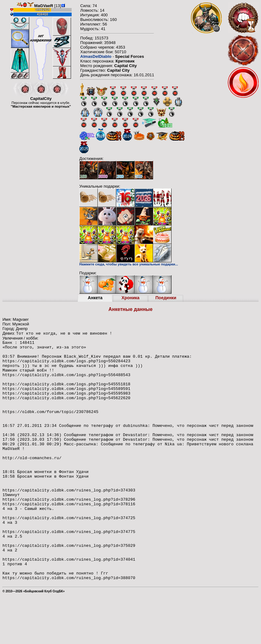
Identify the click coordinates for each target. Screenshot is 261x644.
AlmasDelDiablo (96, 56)
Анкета (95, 298)
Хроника (130, 298)
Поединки (166, 298)
